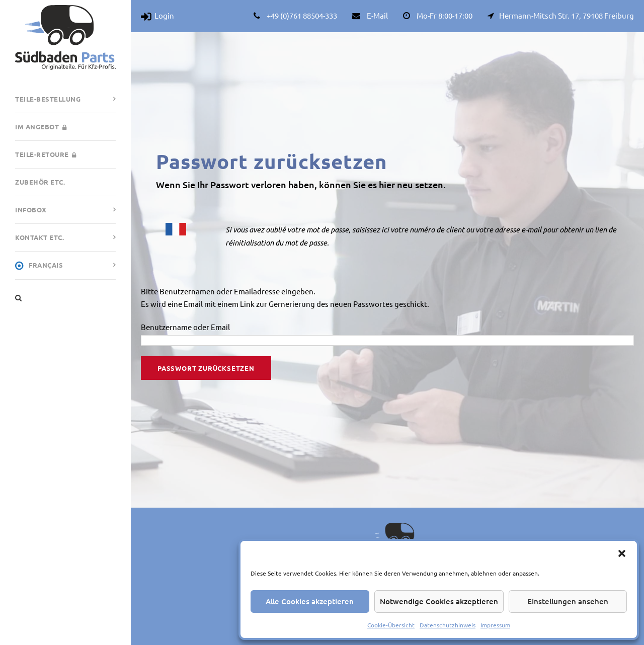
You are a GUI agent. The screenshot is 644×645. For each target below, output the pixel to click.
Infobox (31, 210)
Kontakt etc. (39, 237)
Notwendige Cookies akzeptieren (439, 601)
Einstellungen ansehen (568, 601)
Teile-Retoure (46, 154)
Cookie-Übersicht (391, 625)
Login (157, 15)
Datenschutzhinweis (448, 625)
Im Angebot (41, 127)
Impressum (495, 625)
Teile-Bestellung (48, 99)
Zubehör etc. (40, 182)
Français (39, 266)
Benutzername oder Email (185, 327)
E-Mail (377, 15)
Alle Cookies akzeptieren (310, 601)
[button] (622, 553)
